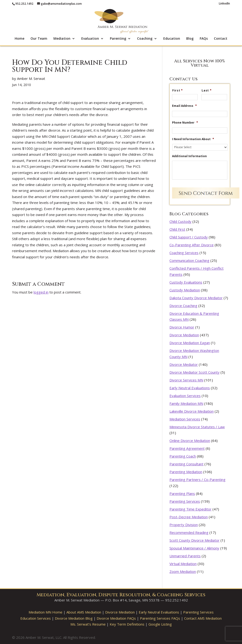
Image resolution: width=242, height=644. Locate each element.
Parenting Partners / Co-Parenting (197, 480)
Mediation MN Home (45, 612)
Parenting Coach (183, 456)
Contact (221, 39)
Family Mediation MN (186, 403)
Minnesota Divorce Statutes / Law (197, 427)
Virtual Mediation (183, 564)
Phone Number (185, 123)
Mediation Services (185, 419)
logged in (41, 292)
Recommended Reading (189, 532)
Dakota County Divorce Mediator (196, 298)
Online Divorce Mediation (190, 441)
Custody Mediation (185, 290)
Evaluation (90, 39)
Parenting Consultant (186, 464)
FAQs (204, 39)
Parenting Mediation (186, 472)
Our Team (39, 39)
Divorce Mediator (184, 364)
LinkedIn (224, 4)
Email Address (184, 106)
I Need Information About (193, 139)
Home (19, 39)
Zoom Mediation (183, 571)
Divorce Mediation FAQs (116, 618)
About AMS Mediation (84, 612)
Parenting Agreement (187, 448)
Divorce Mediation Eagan (190, 343)
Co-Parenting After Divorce (192, 245)
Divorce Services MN (186, 380)
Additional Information (189, 156)
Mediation (62, 39)
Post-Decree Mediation (189, 517)
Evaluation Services (185, 396)
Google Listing (160, 624)
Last (208, 91)
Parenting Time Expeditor (190, 509)
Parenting (118, 39)
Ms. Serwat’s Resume (88, 624)
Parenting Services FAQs (160, 618)
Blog (190, 39)
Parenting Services (185, 501)
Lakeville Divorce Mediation (192, 411)
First (179, 91)
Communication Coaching (189, 260)
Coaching (145, 39)
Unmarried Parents (185, 556)
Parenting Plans (182, 493)
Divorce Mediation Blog (74, 618)
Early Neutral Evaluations (190, 388)
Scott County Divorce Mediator (194, 540)
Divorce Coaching (183, 306)
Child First (177, 229)
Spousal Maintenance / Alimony (194, 548)
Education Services (36, 618)
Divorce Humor (182, 327)
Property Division (184, 525)
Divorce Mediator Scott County (194, 372)
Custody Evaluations (186, 282)
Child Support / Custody (189, 237)
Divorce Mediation (184, 335)
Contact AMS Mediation (203, 618)
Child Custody (180, 221)
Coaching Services (184, 253)
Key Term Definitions (127, 624)
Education (172, 39)
